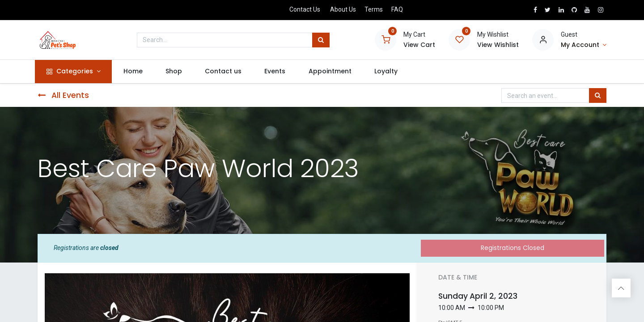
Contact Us (305, 9)
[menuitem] (136, 72)
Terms (374, 9)
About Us (343, 9)
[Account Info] (584, 45)
